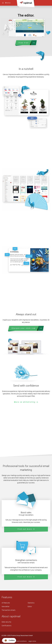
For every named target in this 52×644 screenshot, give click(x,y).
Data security (6, 622)
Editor (30, 607)
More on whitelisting (26, 402)
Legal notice (32, 642)
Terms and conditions (20, 642)
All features (6, 603)
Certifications (6, 626)
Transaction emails (8, 610)
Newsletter (6, 607)
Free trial (26, 43)
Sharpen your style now (26, 329)
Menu (6, 3)
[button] (9, 640)
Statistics (31, 603)
